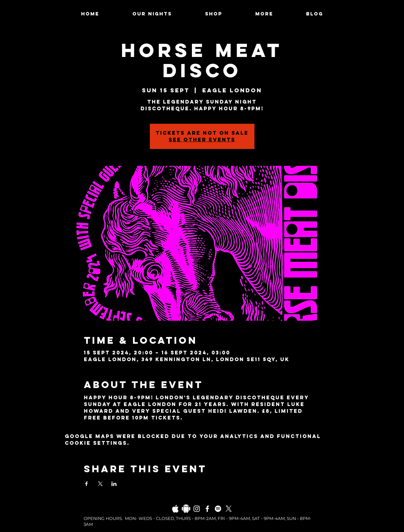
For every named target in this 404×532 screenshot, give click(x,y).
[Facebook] (207, 509)
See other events (202, 140)
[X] (229, 509)
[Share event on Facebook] (87, 484)
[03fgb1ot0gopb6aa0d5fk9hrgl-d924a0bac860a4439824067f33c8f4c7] (175, 509)
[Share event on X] (100, 484)
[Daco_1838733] (186, 509)
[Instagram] (197, 509)
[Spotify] (218, 509)
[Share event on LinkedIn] (114, 484)
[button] (264, 14)
